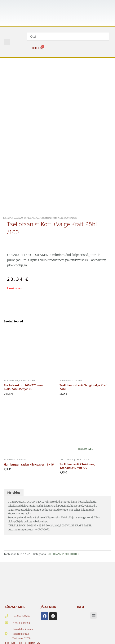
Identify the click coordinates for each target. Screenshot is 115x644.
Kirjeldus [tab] (14, 492)
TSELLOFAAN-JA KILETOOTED (25, 218)
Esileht (6, 218)
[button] (7, 42)
